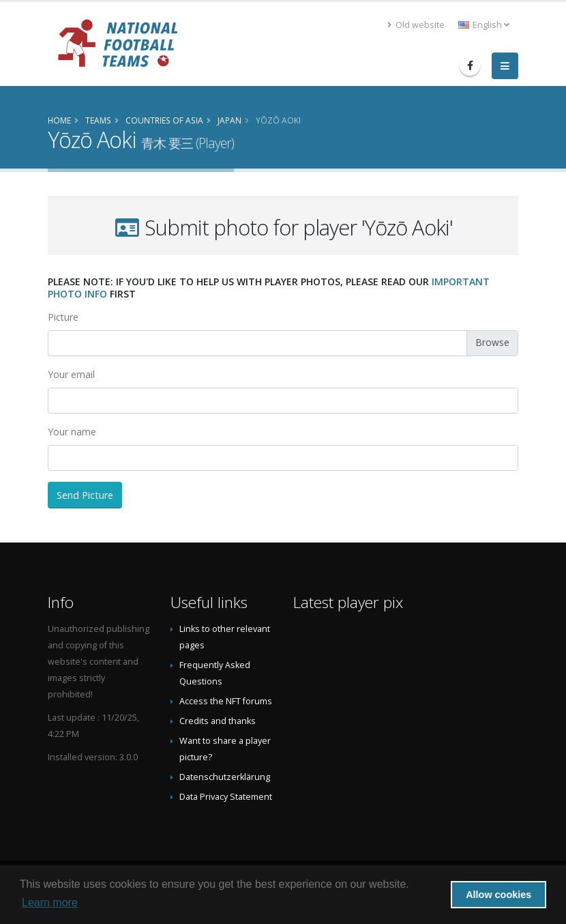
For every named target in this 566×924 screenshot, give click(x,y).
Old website (416, 25)
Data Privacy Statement (226, 797)
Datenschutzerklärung (225, 777)
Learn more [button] (50, 903)
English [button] (484, 25)
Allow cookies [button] (498, 895)
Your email (71, 374)
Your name (72, 432)
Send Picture (85, 495)
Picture (63, 317)
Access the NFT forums (226, 701)
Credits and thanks (218, 721)
